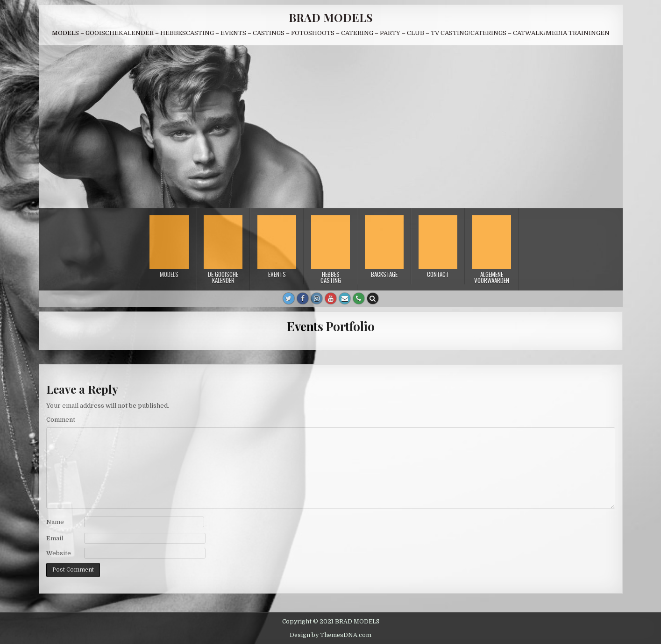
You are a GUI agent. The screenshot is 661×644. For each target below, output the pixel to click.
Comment (61, 420)
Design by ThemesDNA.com (330, 635)
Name (55, 522)
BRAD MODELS (331, 17)
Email (55, 538)
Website (59, 553)
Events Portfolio (330, 326)
